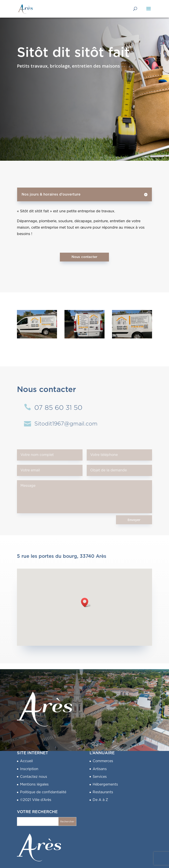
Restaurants (103, 792)
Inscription (29, 769)
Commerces (103, 761)
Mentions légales (34, 784)
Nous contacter (84, 257)
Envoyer (134, 520)
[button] (86, 602)
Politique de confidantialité (43, 792)
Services (100, 777)
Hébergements (105, 784)
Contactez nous (34, 777)
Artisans (100, 769)
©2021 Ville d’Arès (36, 800)
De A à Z (100, 800)
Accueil (26, 761)
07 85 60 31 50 (58, 408)
